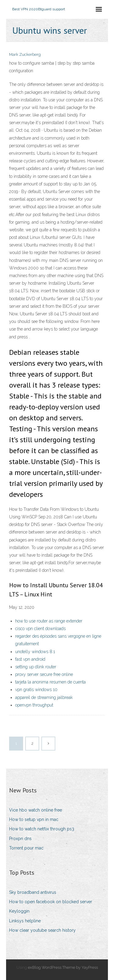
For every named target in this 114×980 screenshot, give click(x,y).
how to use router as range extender (49, 621)
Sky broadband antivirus (33, 892)
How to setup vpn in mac (34, 819)
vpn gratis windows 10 (36, 690)
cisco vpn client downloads (40, 629)
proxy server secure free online (44, 674)
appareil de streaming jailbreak (44, 697)
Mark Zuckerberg (25, 54)
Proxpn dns (20, 839)
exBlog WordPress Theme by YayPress (63, 967)
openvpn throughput (34, 705)
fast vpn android (30, 659)
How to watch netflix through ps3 (42, 829)
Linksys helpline (25, 921)
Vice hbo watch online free (36, 810)
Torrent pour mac (26, 848)
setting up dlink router (36, 667)
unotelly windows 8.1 (35, 652)
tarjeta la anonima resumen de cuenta (50, 682)
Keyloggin (19, 911)
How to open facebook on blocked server (51, 902)
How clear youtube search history (42, 930)
